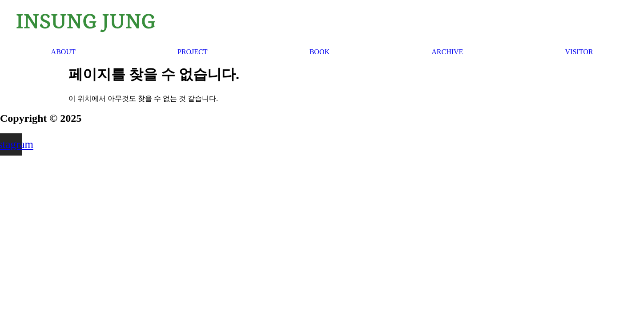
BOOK (320, 52)
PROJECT (193, 52)
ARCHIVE (447, 52)
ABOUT (63, 52)
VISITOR (579, 52)
